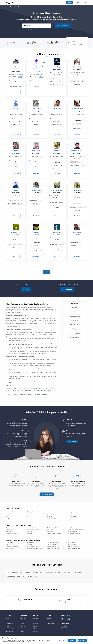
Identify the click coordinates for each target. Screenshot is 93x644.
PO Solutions (9, 634)
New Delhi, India (9, 548)
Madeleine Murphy (77, 109)
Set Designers (9, 513)
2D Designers (29, 517)
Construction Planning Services (54, 534)
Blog (34, 621)
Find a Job (8, 626)
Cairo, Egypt (9, 545)
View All (47, 272)
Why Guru (22, 624)
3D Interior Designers (10, 530)
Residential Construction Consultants (76, 530)
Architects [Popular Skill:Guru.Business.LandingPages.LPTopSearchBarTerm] (30, 30)
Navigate (9, 616)
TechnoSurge (57, 67)
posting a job (40, 395)
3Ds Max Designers (10, 519)
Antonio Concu (36, 190)
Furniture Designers (75, 333)
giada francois (57, 151)
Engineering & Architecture (13, 576)
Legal (24, 576)
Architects (8, 517)
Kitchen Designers (51, 530)
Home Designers (75, 320)
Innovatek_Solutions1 (36, 67)
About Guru (22, 618)
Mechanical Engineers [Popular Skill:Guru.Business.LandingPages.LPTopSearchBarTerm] (43, 30)
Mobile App (36, 626)
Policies (49, 616)
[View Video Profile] (44, 62)
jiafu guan (16, 109)
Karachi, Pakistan (10, 543)
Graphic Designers (72, 515)
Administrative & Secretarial (53, 572)
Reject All (72, 641)
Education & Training (33, 576)
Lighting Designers (31, 511)
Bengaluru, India (30, 545)
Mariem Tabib (77, 232)
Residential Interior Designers (33, 528)
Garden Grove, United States (53, 548)
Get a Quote (16, 92)
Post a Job (69, 3)
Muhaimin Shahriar (77, 151)
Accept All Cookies (82, 641)
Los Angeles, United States (53, 543)
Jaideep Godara (36, 151)
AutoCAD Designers (51, 517)
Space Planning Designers (12, 511)
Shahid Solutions (16, 67)
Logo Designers (71, 519)
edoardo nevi (57, 109)
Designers (75, 308)
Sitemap (35, 631)
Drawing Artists (30, 515)
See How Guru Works (47, 494)
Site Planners (29, 534)
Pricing (21, 631)
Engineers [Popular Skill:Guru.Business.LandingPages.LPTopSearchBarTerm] (25, 30)
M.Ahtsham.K (57, 232)
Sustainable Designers (52, 513)
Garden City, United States (32, 547)
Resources (36, 616)
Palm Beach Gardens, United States (34, 548)
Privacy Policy (50, 621)
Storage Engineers (30, 532)
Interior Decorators (51, 532)
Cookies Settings (62, 641)
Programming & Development (14, 572)
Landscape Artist (16, 232)
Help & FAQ (36, 618)
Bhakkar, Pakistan (72, 543)
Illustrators (29, 519)
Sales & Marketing (67, 572)
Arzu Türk (16, 151)
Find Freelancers (67, 289)
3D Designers (75, 329)
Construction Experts (11, 528)
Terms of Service (51, 624)
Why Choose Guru (72, 441)
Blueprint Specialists (52, 515)
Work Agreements (23, 626)
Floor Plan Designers (75, 325)
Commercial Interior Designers (33, 530)
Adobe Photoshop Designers (74, 513)
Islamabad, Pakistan (52, 547)
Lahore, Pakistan (30, 543)
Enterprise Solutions (10, 629)
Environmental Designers (11, 534)
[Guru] (10, 3)
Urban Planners (9, 515)
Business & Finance (79, 572)
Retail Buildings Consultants (74, 534)
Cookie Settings (37, 634)
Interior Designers (75, 312)
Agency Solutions (10, 631)
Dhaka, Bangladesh (72, 545)
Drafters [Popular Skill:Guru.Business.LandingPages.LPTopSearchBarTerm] (35, 30)
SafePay (21, 629)
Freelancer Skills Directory (16, 7)
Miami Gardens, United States (74, 547)
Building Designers (75, 337)
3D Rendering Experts (72, 511)
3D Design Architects (72, 532)
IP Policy (49, 618)
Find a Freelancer (10, 624)
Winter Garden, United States (74, 548)
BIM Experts (9, 532)
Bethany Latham (77, 190)
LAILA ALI (36, 232)
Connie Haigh (77, 67)
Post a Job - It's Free (63, 26)
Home (7, 7)
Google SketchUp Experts (73, 517)
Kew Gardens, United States (12, 547)
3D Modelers (29, 513)
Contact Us (36, 624)
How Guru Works (23, 621)
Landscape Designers (18, 322)
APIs (34, 629)
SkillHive (16, 190)
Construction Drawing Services (54, 511)
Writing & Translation (38, 572)
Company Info (24, 616)
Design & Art (27, 572)
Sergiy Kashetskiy (57, 190)
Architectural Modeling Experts (54, 528)
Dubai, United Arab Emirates (53, 545)
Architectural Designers (73, 528)
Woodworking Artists (52, 519)
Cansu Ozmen (36, 109)
